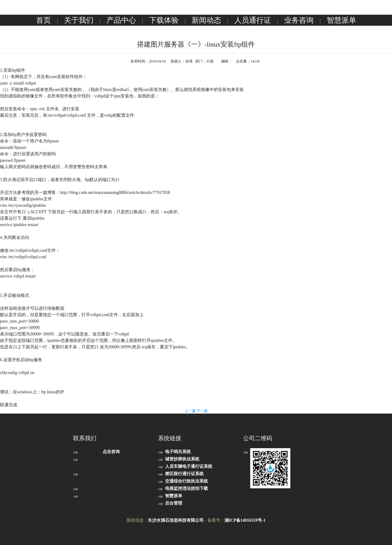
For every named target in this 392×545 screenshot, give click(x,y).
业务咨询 (299, 20)
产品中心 (121, 20)
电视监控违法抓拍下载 (187, 488)
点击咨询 (111, 452)
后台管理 (174, 503)
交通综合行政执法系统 (187, 481)
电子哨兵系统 (178, 452)
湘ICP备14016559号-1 (245, 520)
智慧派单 (341, 20)
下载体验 (164, 20)
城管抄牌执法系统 (182, 459)
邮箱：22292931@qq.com (104, 488)
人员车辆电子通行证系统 (189, 466)
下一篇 (202, 411)
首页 (43, 20)
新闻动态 (206, 20)
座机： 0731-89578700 (101, 496)
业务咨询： (92, 452)
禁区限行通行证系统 (184, 474)
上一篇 (191, 411)
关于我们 (79, 20)
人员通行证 (253, 20)
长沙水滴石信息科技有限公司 (176, 520)
